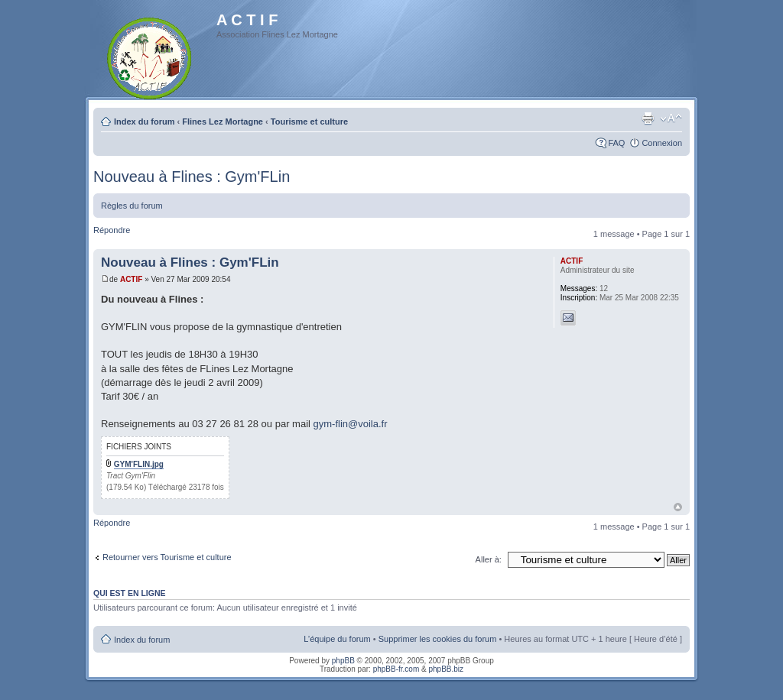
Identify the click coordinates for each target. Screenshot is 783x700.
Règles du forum (132, 206)
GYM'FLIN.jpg (139, 464)
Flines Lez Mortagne (223, 122)
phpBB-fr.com (396, 669)
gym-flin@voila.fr (351, 424)
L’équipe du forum (337, 639)
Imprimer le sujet (648, 118)
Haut (678, 507)
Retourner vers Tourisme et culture (167, 557)
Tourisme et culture (309, 122)
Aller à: (489, 559)
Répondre (112, 230)
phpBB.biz (446, 669)
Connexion (662, 143)
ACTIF (131, 279)
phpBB (343, 661)
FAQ (616, 143)
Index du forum (144, 122)
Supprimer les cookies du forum (438, 639)
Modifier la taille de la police (671, 118)
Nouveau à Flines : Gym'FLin (192, 177)
